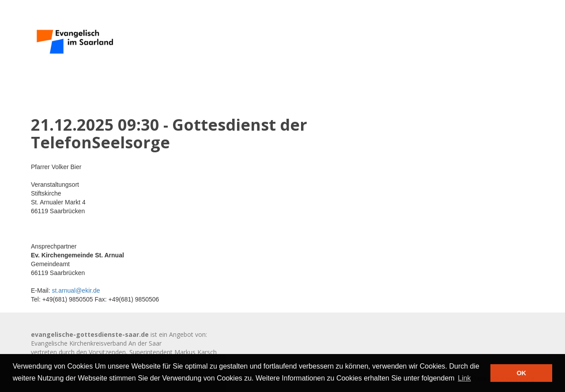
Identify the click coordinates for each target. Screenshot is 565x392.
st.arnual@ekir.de (76, 290)
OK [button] (521, 373)
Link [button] (464, 378)
